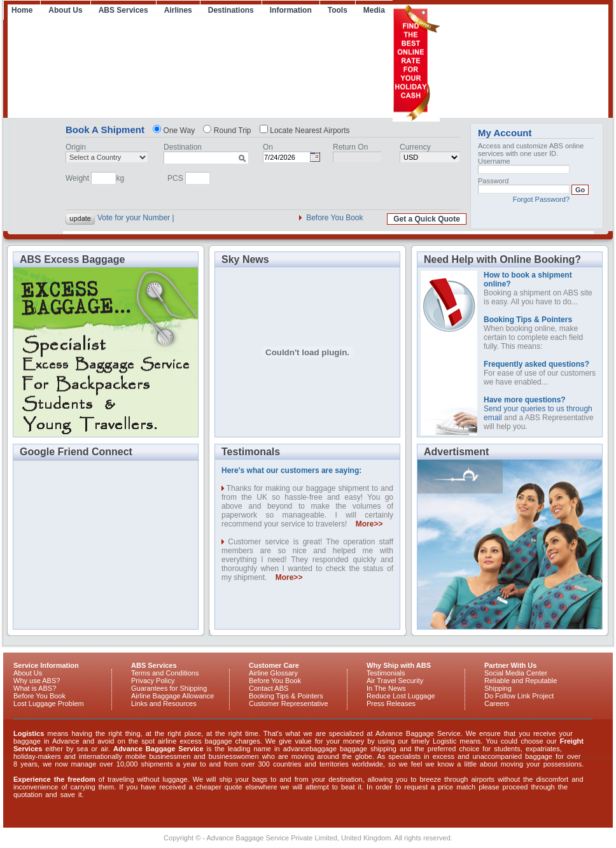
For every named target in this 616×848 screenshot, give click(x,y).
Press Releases (391, 703)
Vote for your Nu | (127, 218)
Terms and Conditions (165, 673)
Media (374, 10)
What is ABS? (35, 688)
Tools (338, 10)
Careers (497, 703)
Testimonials (386, 673)
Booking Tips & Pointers (286, 696)
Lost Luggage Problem (49, 703)
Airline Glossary (273, 673)
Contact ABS (269, 688)
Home (22, 10)
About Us (65, 10)
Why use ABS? (37, 681)
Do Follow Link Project (519, 696)
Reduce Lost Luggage (401, 696)
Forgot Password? (541, 199)
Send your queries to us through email (538, 409)
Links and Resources (164, 703)
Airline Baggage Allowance (172, 696)
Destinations (231, 10)
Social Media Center (516, 673)
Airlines (178, 10)
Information (291, 10)
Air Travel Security (395, 681)
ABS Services (123, 10)
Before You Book (334, 218)
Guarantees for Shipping (169, 688)
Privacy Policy (153, 681)
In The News (386, 688)
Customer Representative (289, 703)
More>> (369, 524)
